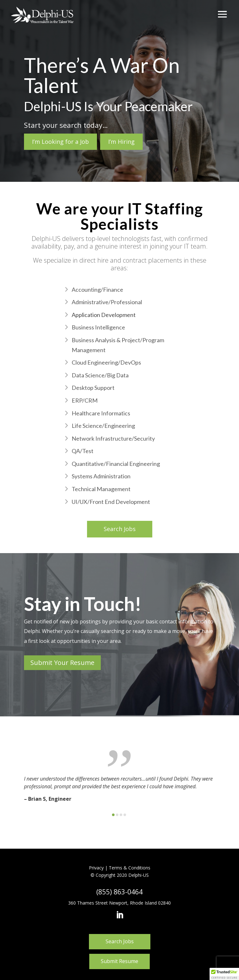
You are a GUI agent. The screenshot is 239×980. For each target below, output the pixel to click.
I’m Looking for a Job (60, 142)
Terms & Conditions (130, 868)
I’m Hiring (121, 142)
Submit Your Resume (62, 663)
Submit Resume (119, 961)
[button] (113, 815)
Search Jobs (120, 529)
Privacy (96, 868)
